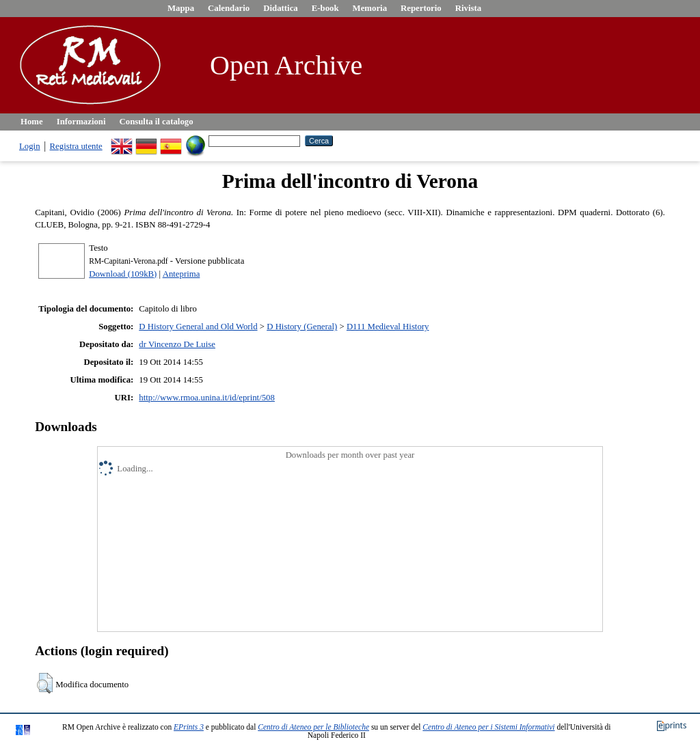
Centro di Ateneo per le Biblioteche (313, 727)
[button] (45, 683)
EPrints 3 (189, 727)
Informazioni (81, 122)
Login (30, 146)
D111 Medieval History (388, 327)
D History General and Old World (198, 327)
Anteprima (181, 274)
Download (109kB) (123, 274)
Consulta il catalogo (157, 122)
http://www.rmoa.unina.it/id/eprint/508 (207, 398)
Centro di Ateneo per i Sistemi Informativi (488, 727)
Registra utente (76, 146)
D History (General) (302, 327)
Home (32, 122)
